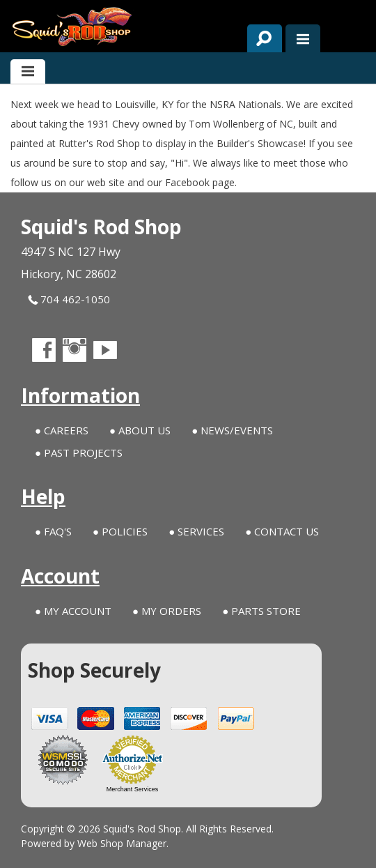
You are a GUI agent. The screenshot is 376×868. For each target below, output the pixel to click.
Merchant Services (133, 789)
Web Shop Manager (122, 843)
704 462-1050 (69, 299)
